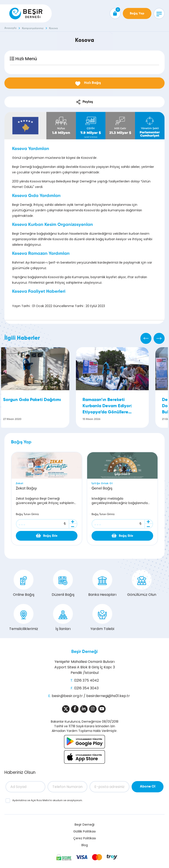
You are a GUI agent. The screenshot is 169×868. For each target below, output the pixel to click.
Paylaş (85, 102)
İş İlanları (63, 618)
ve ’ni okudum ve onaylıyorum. (47, 800)
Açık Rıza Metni (40, 800)
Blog (85, 845)
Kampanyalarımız (33, 28)
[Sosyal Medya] (66, 709)
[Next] (159, 338)
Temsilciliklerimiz (24, 618)
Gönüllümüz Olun (142, 583)
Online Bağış (24, 583)
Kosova (53, 28)
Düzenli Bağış (63, 583)
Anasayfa (10, 28)
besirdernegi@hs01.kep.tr (108, 696)
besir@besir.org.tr (67, 696)
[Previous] (146, 338)
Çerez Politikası (85, 838)
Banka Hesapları (102, 583)
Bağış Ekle (47, 536)
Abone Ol (148, 787)
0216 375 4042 (86, 680)
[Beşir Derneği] (26, 13)
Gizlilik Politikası (84, 831)
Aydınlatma (20, 800)
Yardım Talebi (102, 618)
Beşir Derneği (84, 652)
